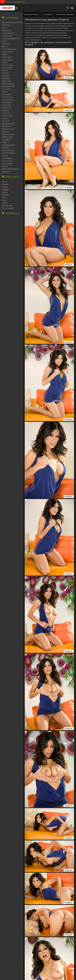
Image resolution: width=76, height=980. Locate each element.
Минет (4, 197)
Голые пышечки (7, 65)
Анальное (5, 184)
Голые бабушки (7, 158)
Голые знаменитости (9, 49)
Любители (5, 195)
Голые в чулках (7, 36)
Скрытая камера (7, 60)
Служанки (5, 73)
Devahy (7, 8)
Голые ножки (6, 89)
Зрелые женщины (8, 84)
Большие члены (7, 205)
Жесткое (5, 187)
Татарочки (5, 110)
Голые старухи (7, 57)
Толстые (5, 203)
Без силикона (7, 126)
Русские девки (7, 94)
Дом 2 (4, 46)
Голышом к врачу (8, 100)
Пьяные (5, 62)
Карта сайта (6, 172)
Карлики (5, 192)
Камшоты (5, 189)
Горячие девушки (8, 150)
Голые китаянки (7, 116)
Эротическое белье (9, 86)
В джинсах (5, 148)
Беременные (6, 81)
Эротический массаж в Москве (12, 22)
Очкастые (5, 118)
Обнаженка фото (8, 164)
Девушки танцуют (8, 129)
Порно (4, 181)
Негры (4, 200)
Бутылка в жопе (7, 97)
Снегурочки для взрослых (11, 38)
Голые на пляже (7, 68)
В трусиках (6, 132)
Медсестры (6, 76)
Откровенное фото (8, 153)
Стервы (5, 142)
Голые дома (6, 25)
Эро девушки (6, 140)
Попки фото (6, 44)
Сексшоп (5, 156)
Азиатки (5, 92)
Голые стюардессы (8, 33)
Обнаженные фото (8, 134)
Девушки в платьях (8, 124)
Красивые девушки (8, 145)
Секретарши (6, 78)
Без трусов (6, 121)
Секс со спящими (8, 208)
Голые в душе (7, 105)
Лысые (4, 28)
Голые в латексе (7, 52)
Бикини (5, 54)
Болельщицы (6, 30)
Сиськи (4, 41)
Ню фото (5, 166)
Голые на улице (7, 161)
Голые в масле (7, 108)
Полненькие (6, 113)
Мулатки (5, 70)
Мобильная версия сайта (10, 169)
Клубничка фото (7, 137)
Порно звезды (7, 102)
